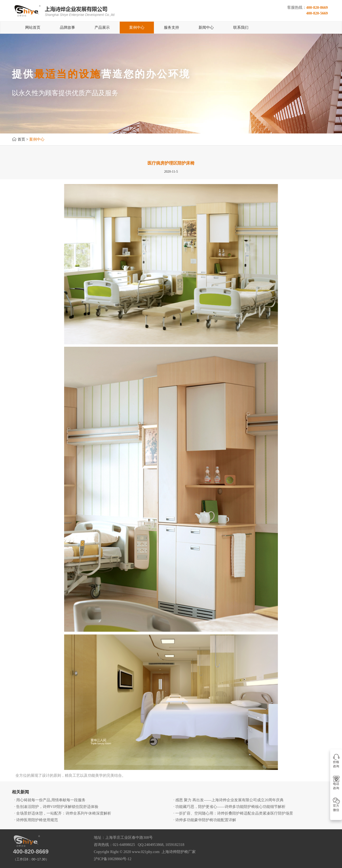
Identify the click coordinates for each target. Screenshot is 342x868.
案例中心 (137, 27)
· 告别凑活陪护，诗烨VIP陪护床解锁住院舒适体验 (56, 807)
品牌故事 (67, 27)
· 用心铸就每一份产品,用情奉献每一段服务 (50, 800)
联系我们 (241, 27)
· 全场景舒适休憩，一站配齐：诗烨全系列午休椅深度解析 (63, 813)
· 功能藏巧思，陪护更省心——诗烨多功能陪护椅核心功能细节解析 (229, 807)
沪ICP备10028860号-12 (113, 859)
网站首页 (33, 27)
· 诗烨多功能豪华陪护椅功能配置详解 (205, 820)
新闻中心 (206, 27)
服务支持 (171, 27)
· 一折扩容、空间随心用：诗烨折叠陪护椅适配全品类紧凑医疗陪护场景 (233, 813)
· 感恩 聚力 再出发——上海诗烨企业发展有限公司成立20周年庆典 (228, 800)
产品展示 (102, 27)
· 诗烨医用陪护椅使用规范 (36, 820)
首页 (21, 139)
